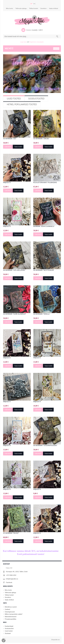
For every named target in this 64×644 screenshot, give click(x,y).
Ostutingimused (10, 612)
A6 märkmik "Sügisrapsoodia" (45, 445)
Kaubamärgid (9, 626)
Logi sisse (24, 42)
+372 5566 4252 (11, 575)
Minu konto (9, 8)
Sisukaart (8, 633)
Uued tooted (14, 99)
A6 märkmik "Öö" (10, 139)
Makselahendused (11, 617)
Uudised (7, 609)
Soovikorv (43, 8)
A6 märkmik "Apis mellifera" (14, 270)
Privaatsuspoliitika (10, 619)
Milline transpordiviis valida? (14, 614)
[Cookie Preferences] (4, 640)
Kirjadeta (7, 183)
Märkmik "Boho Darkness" (44, 226)
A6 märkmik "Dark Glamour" (15, 314)
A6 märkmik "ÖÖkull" (42, 314)
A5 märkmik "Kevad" (11, 533)
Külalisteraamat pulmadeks (45, 183)
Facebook (9, 582)
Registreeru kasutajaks (37, 42)
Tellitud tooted (34, 8)
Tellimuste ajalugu (21, 8)
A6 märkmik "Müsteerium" (44, 270)
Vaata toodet (18, 147)
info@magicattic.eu (12, 579)
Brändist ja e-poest (11, 607)
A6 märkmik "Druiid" (41, 139)
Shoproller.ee (55, 640)
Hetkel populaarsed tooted (22, 104)
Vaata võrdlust (54, 8)
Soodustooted (36, 99)
